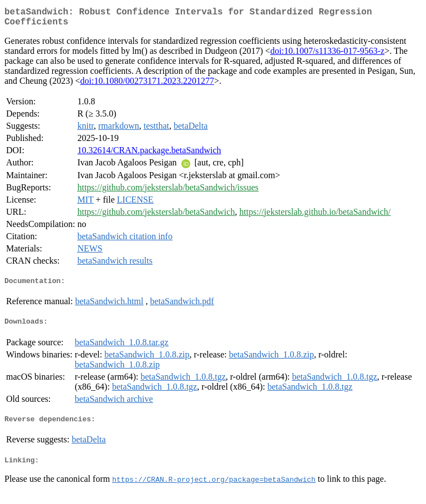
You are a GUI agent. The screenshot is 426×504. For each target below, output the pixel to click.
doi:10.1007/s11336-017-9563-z (327, 55)
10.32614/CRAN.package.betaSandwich (149, 155)
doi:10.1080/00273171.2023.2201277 (147, 85)
